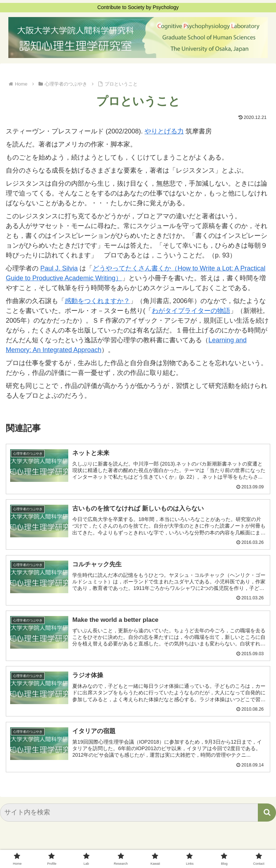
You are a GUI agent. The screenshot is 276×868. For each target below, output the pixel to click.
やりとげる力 (164, 131)
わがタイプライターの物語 (191, 311)
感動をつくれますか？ (97, 301)
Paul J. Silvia (59, 268)
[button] (267, 814)
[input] (138, 814)
